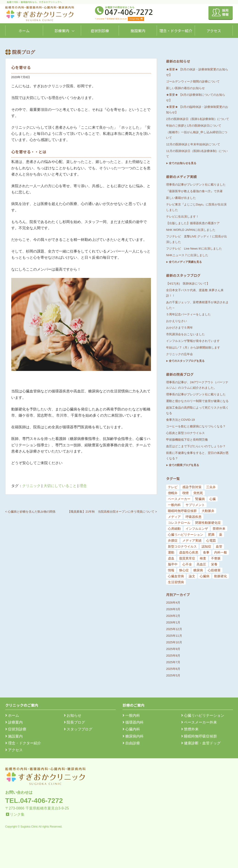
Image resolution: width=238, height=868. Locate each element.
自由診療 (131, 743)
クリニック (31, 486)
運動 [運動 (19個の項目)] (171, 552)
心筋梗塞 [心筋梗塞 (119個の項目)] (214, 570)
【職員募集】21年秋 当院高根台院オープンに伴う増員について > (112, 512)
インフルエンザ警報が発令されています (193, 341)
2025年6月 (173, 669)
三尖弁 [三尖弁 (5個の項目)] (211, 487)
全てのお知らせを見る (183, 163)
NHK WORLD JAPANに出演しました (191, 230)
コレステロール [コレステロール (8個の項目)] (179, 523)
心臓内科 (131, 729)
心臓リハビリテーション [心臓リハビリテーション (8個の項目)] (186, 535)
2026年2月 (173, 616)
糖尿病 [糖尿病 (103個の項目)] (198, 570)
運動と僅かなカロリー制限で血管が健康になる (197, 401)
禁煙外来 (190, 729)
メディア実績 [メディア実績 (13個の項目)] (192, 541)
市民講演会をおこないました (185, 334)
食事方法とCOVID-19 (180, 420)
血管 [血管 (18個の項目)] (219, 546)
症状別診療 (100, 31)
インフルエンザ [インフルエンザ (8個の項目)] (197, 529)
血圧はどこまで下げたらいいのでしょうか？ (196, 446)
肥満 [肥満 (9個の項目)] (211, 535)
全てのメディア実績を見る (185, 262)
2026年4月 (173, 603)
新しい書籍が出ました (181, 198)
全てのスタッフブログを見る (187, 361)
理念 (83, 486)
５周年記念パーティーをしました (188, 314)
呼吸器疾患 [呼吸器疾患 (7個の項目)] (194, 517)
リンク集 (17, 814)
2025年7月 (173, 662)
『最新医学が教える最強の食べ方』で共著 (194, 191)
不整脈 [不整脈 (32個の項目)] (216, 558)
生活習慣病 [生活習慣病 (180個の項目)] (176, 582)
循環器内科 (133, 722)
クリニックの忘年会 (179, 354)
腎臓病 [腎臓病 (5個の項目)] (200, 499)
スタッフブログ (78, 729)
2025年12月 (174, 629)
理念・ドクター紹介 (176, 31)
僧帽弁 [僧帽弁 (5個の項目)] (173, 493)
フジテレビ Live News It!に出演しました (194, 249)
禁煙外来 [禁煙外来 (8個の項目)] (219, 529)
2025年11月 (174, 636)
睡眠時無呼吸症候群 (199, 736)
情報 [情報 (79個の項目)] (171, 570)
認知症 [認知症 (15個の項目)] (206, 546)
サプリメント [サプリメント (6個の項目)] (195, 505)
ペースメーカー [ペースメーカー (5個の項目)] (179, 499)
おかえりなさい (176, 321)
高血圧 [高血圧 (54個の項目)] (201, 564)
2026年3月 (173, 609)
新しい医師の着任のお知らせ (185, 88)
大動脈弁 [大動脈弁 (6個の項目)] (208, 511)
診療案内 (62, 31)
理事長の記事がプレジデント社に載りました (196, 185)
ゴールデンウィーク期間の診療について (193, 81)
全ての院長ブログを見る (184, 465)
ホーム (24, 31)
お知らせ (73, 715)
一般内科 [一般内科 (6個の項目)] (174, 505)
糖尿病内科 (133, 736)
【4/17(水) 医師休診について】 (188, 284)
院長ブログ (74, 722)
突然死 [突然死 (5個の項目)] (198, 493)
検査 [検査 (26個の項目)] (203, 558)
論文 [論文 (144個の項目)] (192, 576)
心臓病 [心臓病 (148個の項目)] (205, 576)
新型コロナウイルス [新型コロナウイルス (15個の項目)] (182, 546)
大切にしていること (60, 486)
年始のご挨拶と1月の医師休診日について (194, 126)
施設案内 (138, 31)
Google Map (136, 19)
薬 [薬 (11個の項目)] (221, 535)
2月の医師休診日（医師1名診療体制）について (197, 119)
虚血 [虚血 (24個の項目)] (171, 558)
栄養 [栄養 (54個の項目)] (214, 564)
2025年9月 (173, 649)
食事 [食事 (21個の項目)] (206, 552)
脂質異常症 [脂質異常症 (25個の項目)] (187, 558)
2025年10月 (174, 642)
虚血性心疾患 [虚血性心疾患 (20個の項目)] (189, 552)
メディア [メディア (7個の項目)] (174, 517)
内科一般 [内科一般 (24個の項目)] (221, 552)
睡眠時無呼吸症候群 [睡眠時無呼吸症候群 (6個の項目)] (182, 511)
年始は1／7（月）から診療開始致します (193, 347)
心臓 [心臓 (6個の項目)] (213, 499)
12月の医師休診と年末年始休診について (193, 144)
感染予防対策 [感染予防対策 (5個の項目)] (192, 487)
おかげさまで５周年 (179, 328)
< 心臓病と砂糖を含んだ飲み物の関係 (30, 512)
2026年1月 (173, 622)
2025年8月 (173, 656)
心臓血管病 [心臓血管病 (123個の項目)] (176, 576)
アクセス (214, 31)
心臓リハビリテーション (203, 715)
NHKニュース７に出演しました (187, 255)
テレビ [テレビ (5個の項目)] (173, 487)
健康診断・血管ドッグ (201, 743)
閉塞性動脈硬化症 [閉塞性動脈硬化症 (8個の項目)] (208, 523)
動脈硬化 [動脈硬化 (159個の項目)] (221, 576)
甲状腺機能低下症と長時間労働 (187, 440)
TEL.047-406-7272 (34, 800)
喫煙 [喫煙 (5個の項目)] (186, 493)
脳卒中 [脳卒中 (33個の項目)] (173, 564)
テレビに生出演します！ (182, 217)
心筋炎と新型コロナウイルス (185, 433)
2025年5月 (173, 675)
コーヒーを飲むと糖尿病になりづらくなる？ (196, 426)
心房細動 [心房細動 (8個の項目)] (174, 529)
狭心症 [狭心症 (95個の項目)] (184, 570)
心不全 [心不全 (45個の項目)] (187, 564)
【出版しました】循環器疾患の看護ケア (193, 223)
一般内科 (131, 715)
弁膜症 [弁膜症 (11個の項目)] (173, 541)
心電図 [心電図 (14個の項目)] (211, 541)
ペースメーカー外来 (199, 722)
